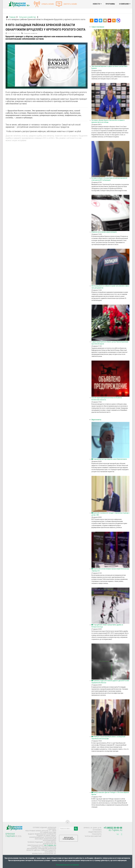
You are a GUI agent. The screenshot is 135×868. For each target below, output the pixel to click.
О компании (124, 4)
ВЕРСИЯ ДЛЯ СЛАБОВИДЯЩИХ (68, 839)
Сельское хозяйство (31, 33)
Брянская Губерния (10, 835)
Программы (110, 4)
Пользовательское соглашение (67, 865)
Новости (96, 4)
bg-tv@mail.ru (50, 845)
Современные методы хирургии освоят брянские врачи (109, 459)
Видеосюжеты (96, 420)
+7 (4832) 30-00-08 (113, 828)
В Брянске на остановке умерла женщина (104, 232)
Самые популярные (98, 27)
